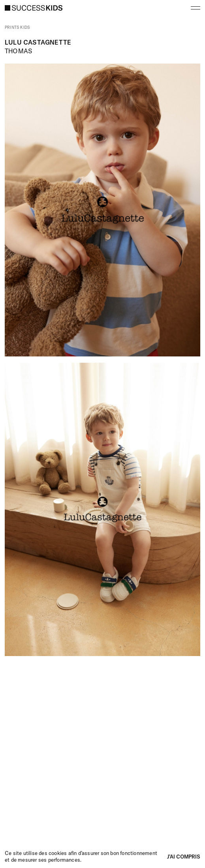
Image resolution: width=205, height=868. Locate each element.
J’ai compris (184, 857)
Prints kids (17, 28)
